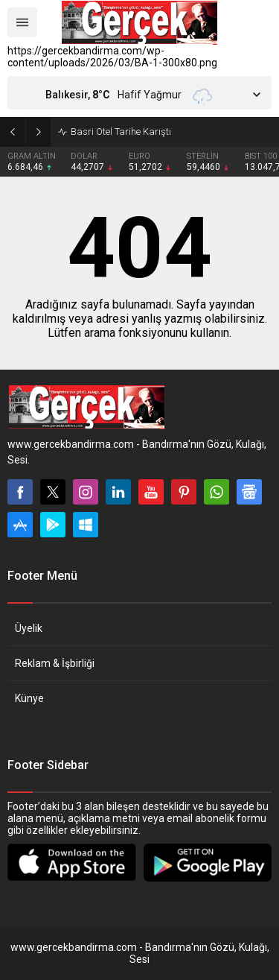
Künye (29, 698)
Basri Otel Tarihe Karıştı (121, 132)
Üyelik (29, 628)
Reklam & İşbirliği (55, 663)
